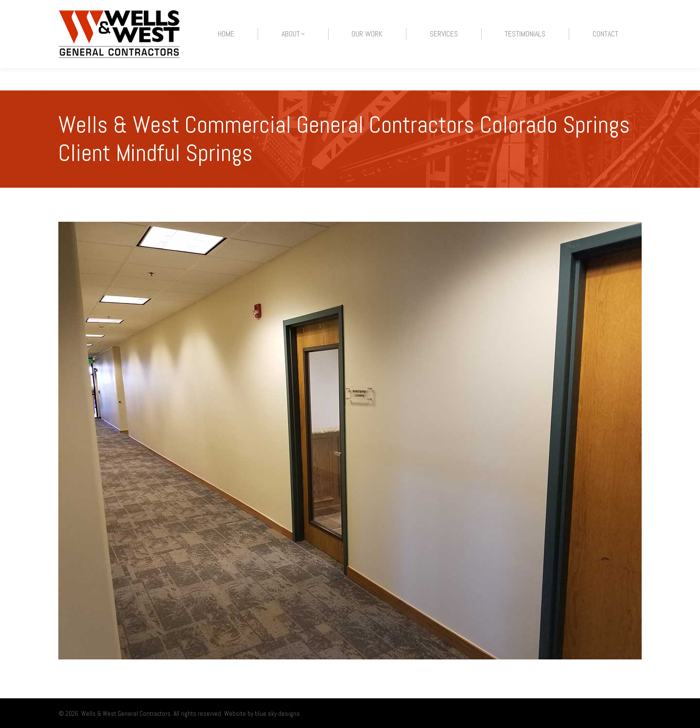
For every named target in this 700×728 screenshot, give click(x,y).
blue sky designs (277, 714)
